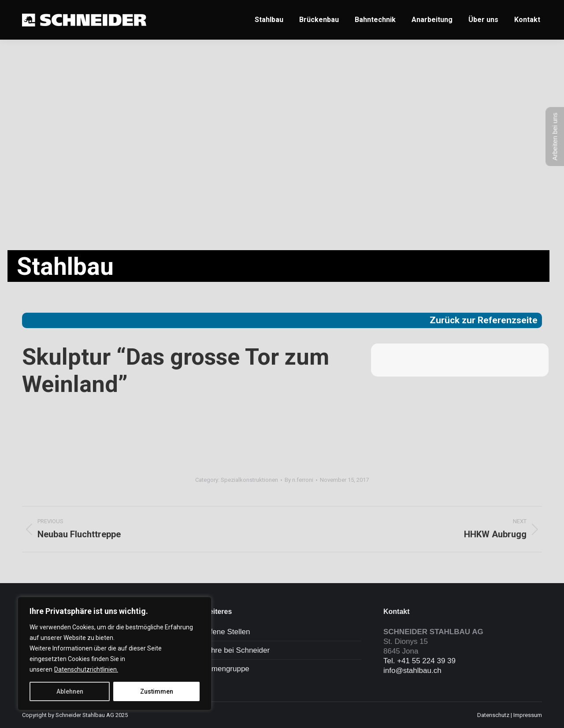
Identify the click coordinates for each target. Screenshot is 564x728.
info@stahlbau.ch (412, 671)
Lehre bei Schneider (236, 650)
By (299, 480)
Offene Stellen (226, 632)
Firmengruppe (226, 669)
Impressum (528, 715)
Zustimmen (157, 691)
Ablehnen (70, 691)
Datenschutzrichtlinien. (86, 669)
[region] (115, 654)
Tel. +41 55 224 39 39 (419, 661)
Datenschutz (493, 715)
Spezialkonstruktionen (249, 480)
